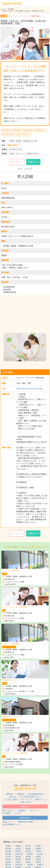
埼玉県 (28, 851)
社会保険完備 (27, 130)
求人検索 (11, 9)
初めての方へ (8, 810)
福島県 (28, 849)
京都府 (18, 862)
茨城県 (38, 849)
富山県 (40, 854)
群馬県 (18, 851)
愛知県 (28, 859)
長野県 (38, 857)
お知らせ (12, 797)
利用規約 (21, 794)
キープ (19, 162)
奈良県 (8, 865)
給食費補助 (16, 130)
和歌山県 (19, 865)
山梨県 (28, 857)
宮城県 (38, 846)
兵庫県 (38, 862)
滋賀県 (8, 862)
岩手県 (28, 846)
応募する (33, 162)
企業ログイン (8, 822)
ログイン (33, 810)
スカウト (18, 813)
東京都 (8, 854)
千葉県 (38, 851)
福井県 (18, 857)
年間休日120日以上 (9, 135)
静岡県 (18, 859)
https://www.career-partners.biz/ (29, 389)
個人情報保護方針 (36, 794)
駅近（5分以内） (24, 135)
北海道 (8, 846)
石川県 (8, 857)
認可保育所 (6, 130)
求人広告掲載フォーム (12, 824)
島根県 (40, 865)
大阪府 (28, 862)
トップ (3, 9)
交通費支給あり (40, 130)
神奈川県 (19, 854)
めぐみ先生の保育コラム (30, 797)
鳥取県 (30, 865)
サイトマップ (26, 799)
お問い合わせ (26, 802)
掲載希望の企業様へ (26, 822)
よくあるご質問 (11, 799)
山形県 (18, 849)
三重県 (38, 859)
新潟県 (30, 854)
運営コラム (40, 799)
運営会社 (10, 794)
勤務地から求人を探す (13, 842)
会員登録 (22, 810)
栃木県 (8, 851)
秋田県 (8, 849)
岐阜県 (8, 859)
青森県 (18, 846)
